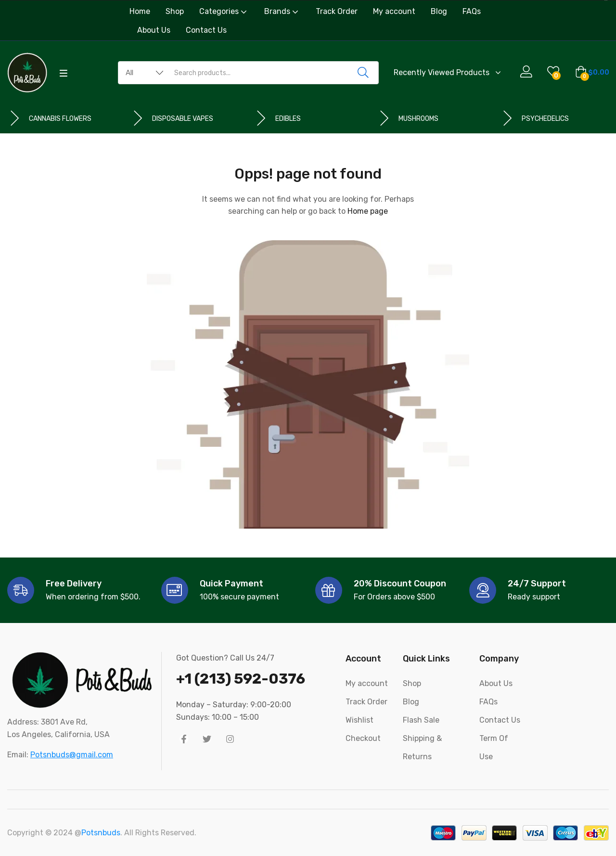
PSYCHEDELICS (545, 119)
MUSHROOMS (418, 119)
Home (140, 11)
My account (394, 11)
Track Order (337, 11)
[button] (592, 73)
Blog (439, 11)
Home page (368, 211)
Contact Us (206, 30)
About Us (154, 30)
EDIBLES (288, 119)
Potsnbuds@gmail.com (72, 755)
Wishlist (359, 720)
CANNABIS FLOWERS (60, 119)
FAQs (472, 11)
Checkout (363, 738)
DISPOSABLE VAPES (183, 119)
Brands (282, 11)
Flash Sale (421, 720)
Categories (224, 11)
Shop (175, 11)
